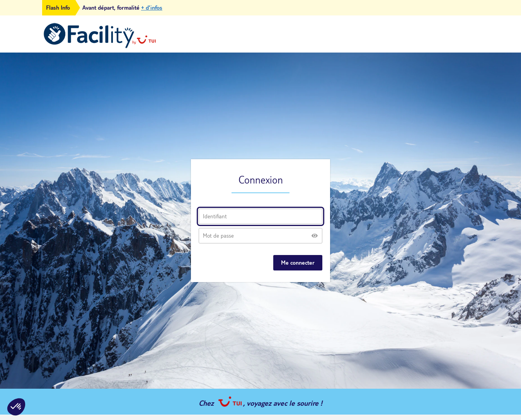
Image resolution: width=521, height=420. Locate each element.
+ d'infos (152, 8)
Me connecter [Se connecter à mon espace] (298, 263)
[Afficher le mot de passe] (315, 236)
